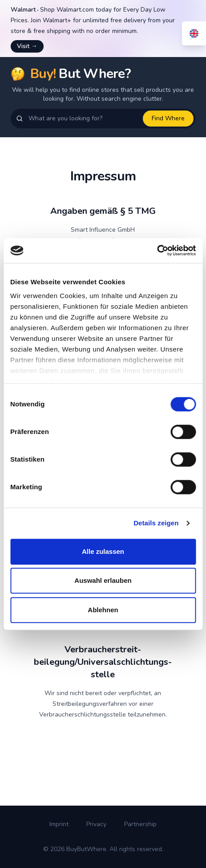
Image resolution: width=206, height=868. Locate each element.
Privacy (96, 824)
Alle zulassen (103, 551)
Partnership (140, 824)
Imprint (59, 824)
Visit (27, 46)
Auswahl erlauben (103, 580)
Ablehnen (103, 610)
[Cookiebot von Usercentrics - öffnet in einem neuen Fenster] (157, 250)
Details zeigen (156, 523)
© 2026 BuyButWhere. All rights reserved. (103, 849)
